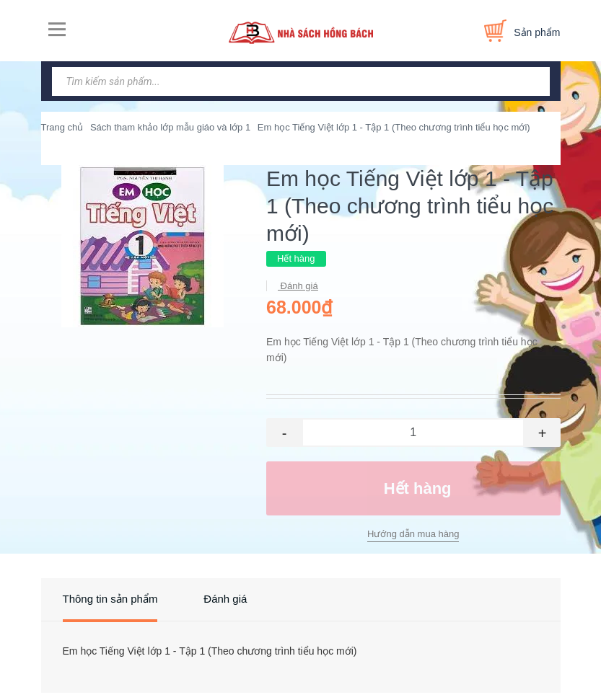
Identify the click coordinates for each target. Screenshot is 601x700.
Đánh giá (298, 286)
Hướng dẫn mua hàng (413, 534)
